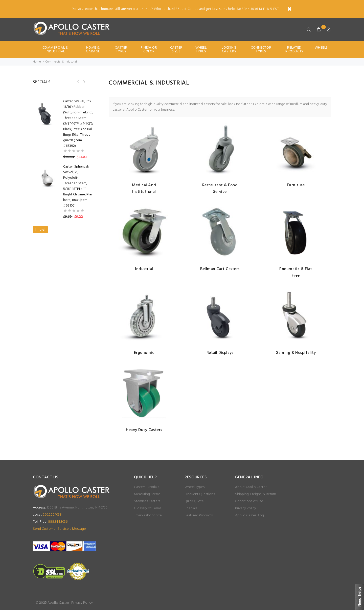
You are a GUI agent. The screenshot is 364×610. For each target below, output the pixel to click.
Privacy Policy (246, 508)
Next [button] (84, 82)
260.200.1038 (47, 515)
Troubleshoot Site (148, 515)
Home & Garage (93, 50)
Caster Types (121, 50)
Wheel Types (201, 50)
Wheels (321, 48)
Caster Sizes (176, 50)
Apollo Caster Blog (249, 515)
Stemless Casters (147, 501)
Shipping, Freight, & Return (256, 494)
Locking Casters (229, 50)
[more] (40, 230)
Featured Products (199, 515)
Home (37, 62)
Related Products (294, 50)
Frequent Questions (200, 494)
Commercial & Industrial (55, 50)
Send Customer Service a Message (59, 529)
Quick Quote (194, 501)
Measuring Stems (147, 494)
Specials (191, 508)
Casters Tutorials (146, 487)
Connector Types (261, 50)
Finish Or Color (149, 50)
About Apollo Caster (251, 487)
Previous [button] (78, 82)
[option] (63, 129)
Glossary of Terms (148, 508)
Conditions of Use (249, 501)
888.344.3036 (50, 522)
